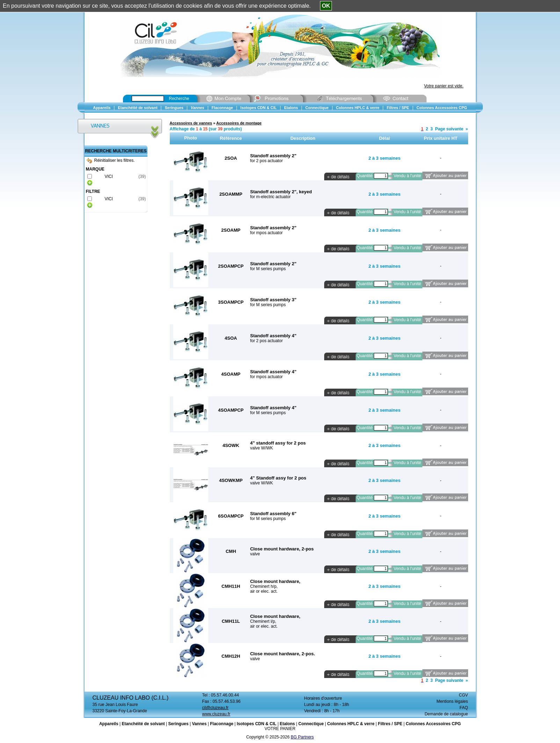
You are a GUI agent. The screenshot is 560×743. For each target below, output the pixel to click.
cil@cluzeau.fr (216, 708)
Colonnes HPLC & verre (351, 724)
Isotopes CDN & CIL (257, 724)
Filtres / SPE (390, 724)
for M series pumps (268, 269)
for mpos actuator (266, 233)
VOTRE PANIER (280, 729)
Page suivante (449, 129)
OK (326, 6)
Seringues (179, 724)
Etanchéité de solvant (143, 724)
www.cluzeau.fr (216, 714)
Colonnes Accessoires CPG (433, 724)
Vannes (199, 724)
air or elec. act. (264, 591)
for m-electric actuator (270, 197)
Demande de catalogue (446, 714)
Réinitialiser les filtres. (111, 160)
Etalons (287, 724)
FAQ (464, 708)
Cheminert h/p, (264, 586)
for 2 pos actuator (266, 161)
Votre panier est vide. (444, 86)
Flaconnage (222, 724)
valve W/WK (261, 448)
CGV (463, 695)
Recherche (179, 99)
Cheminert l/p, (263, 621)
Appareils (109, 724)
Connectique (311, 724)
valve (255, 554)
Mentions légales (452, 701)
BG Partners (302, 737)
